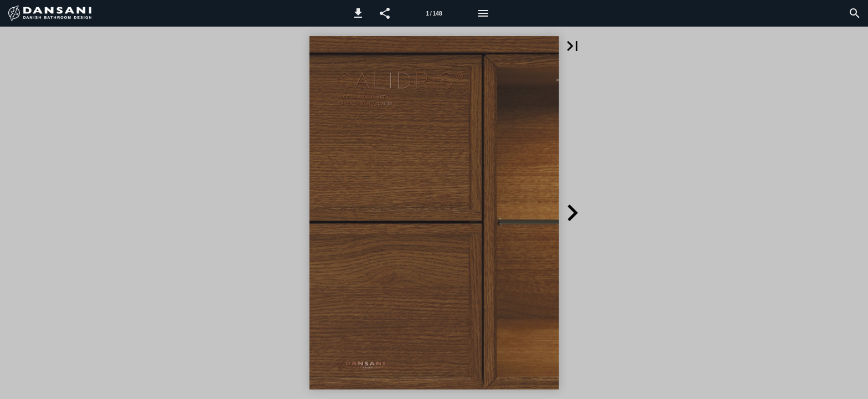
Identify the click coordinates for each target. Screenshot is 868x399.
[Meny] (483, 13)
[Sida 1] (434, 13)
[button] (358, 13)
